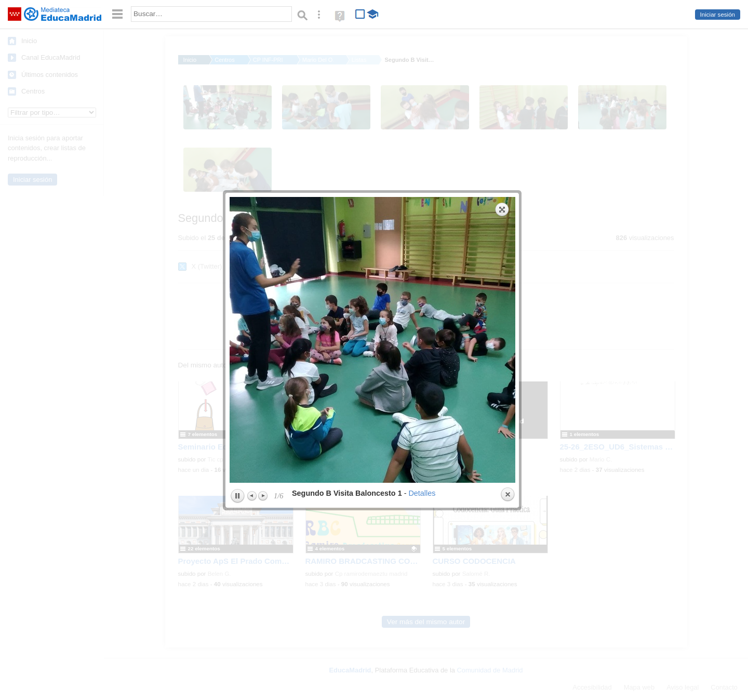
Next (263, 332)
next (446, 176)
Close (507, 331)
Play (237, 332)
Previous (252, 332)
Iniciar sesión (718, 15)
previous (300, 176)
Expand (502, 45)
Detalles (422, 329)
